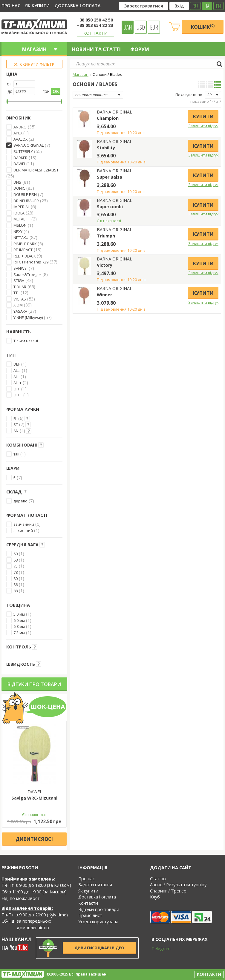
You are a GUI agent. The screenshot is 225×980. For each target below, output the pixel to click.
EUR (154, 27)
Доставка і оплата (78, 6)
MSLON (20, 225)
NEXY (18, 231)
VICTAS (20, 299)
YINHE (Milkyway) (28, 318)
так (16, 454)
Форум (140, 49)
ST (16, 424)
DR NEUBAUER (26, 201)
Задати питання (95, 885)
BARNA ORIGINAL (29, 145)
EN (218, 6)
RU (195, 6)
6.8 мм (19, 626)
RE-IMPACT (23, 250)
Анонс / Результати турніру (178, 885)
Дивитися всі (34, 839)
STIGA (19, 280)
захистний (23, 530)
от (9, 84)
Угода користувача (98, 922)
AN (16, 431)
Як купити (37, 6)
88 (16, 591)
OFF (17, 389)
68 (16, 560)
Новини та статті (96, 49)
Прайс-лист (90, 915)
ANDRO (20, 127)
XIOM (18, 305)
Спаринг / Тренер (168, 891)
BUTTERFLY (23, 151)
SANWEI (20, 268)
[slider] (7, 102)
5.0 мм (19, 614)
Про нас (11, 6)
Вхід (179, 6)
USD (141, 27)
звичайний (24, 524)
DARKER (20, 158)
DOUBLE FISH (25, 194)
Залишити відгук (203, 126)
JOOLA (19, 213)
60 (16, 554)
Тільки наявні (26, 341)
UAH (128, 27)
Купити (203, 116)
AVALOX (20, 139)
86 (16, 585)
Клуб (155, 897)
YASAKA (20, 311)
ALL (16, 377)
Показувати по (189, 95)
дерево (20, 501)
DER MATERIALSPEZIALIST (36, 170)
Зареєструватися (144, 6)
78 (16, 572)
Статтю (158, 879)
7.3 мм (19, 633)
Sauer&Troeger (27, 274)
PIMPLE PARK (25, 244)
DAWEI (19, 164)
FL (15, 418)
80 (16, 579)
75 (16, 566)
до (10, 91)
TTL (16, 293)
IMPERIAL (22, 207)
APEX (18, 133)
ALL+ (17, 383)
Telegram (157, 948)
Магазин (81, 74)
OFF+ (18, 395)
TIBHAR (20, 287)
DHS (17, 182)
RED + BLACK (25, 256)
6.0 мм (19, 620)
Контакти (95, 33)
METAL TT (22, 219)
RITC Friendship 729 (31, 262)
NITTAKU (21, 237)
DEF (17, 364)
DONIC (19, 188)
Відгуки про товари (34, 684)
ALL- (17, 370)
